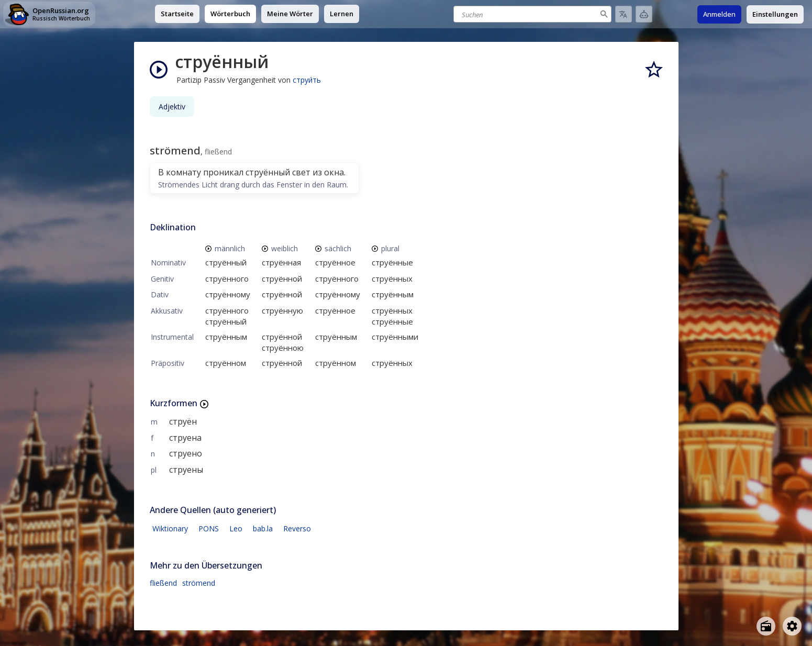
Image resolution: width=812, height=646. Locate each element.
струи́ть (307, 80)
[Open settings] (792, 626)
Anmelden (719, 14)
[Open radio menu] (766, 626)
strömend (199, 583)
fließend (163, 583)
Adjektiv (172, 107)
